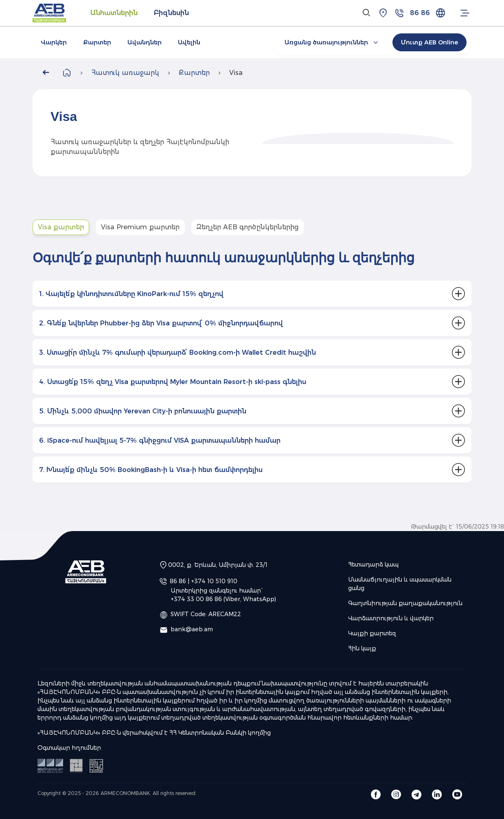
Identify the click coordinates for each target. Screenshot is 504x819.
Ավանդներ (145, 42)
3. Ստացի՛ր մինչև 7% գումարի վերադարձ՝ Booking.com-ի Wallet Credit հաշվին (177, 352)
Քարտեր (97, 42)
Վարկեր (54, 42)
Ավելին (189, 42)
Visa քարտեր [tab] (61, 227)
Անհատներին (114, 13)
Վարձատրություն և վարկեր (391, 618)
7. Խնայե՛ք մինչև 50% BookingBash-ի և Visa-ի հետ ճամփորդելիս (151, 470)
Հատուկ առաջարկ (125, 73)
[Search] (367, 13)
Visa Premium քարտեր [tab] (140, 227)
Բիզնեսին (171, 13)
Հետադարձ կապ (373, 564)
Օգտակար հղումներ (69, 748)
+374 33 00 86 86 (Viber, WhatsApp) (223, 599)
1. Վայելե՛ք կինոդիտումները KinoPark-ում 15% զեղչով (131, 294)
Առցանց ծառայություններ (332, 42)
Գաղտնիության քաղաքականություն (405, 603)
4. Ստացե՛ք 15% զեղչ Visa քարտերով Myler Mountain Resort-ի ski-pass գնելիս (173, 382)
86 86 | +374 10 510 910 (204, 581)
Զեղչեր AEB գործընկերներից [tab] (248, 227)
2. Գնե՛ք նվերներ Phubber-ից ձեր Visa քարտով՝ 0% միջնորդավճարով (161, 323)
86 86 (420, 13)
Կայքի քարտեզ (372, 633)
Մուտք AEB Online (429, 42)
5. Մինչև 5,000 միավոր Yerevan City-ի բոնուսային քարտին (143, 411)
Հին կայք (362, 648)
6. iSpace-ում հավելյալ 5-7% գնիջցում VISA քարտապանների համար (160, 440)
